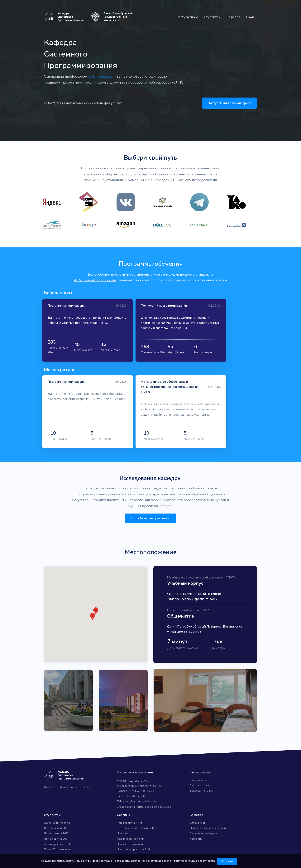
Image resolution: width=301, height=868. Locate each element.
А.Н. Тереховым (102, 76)
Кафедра (233, 17)
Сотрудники (197, 814)
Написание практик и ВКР (133, 841)
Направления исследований (208, 820)
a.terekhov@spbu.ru (137, 788)
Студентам (212, 17)
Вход (250, 17)
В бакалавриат (199, 772)
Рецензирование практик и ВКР (137, 820)
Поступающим (187, 17)
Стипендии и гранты (57, 814)
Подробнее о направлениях (151, 510)
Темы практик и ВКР (130, 814)
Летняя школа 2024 (56, 830)
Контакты (196, 830)
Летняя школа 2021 (56, 820)
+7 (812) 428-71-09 (142, 782)
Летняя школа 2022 (56, 825)
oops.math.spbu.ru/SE (158, 798)
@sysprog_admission (143, 793)
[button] (96, 603)
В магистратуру (200, 777)
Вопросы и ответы (202, 782)
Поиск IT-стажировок (58, 841)
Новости (122, 825)
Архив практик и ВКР (57, 836)
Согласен (230, 861)
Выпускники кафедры (204, 825)
